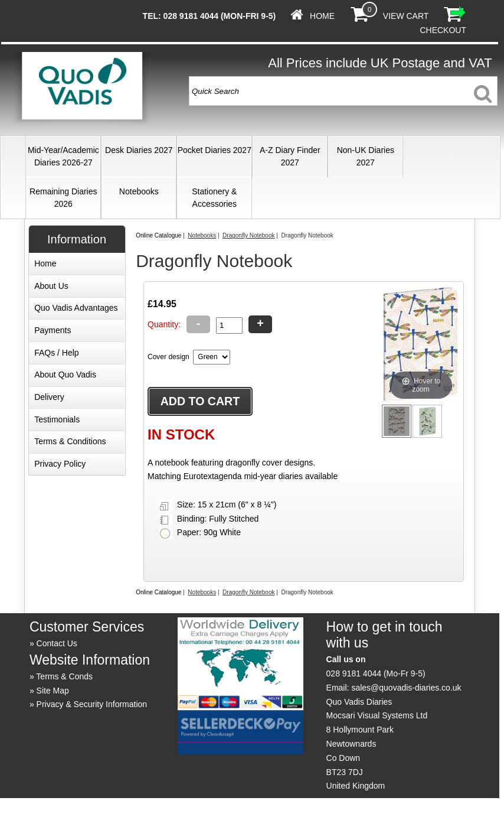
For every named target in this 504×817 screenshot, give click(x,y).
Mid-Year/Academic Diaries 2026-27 (63, 156)
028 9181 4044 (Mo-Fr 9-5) (376, 673)
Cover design (168, 357)
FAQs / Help (56, 353)
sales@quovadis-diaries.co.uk (406, 688)
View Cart (406, 16)
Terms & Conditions (70, 441)
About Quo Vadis (65, 375)
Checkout (443, 30)
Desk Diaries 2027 (139, 150)
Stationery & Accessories (214, 198)
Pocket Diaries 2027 (215, 150)
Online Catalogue (158, 235)
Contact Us (57, 643)
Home (322, 16)
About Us (51, 286)
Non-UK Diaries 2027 (366, 156)
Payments (53, 330)
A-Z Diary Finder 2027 (290, 156)
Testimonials (57, 419)
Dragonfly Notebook (248, 235)
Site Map (53, 691)
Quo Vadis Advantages (76, 308)
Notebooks (139, 191)
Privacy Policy (60, 464)
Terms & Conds (64, 676)
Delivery (49, 397)
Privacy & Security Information (92, 704)
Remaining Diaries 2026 (63, 198)
